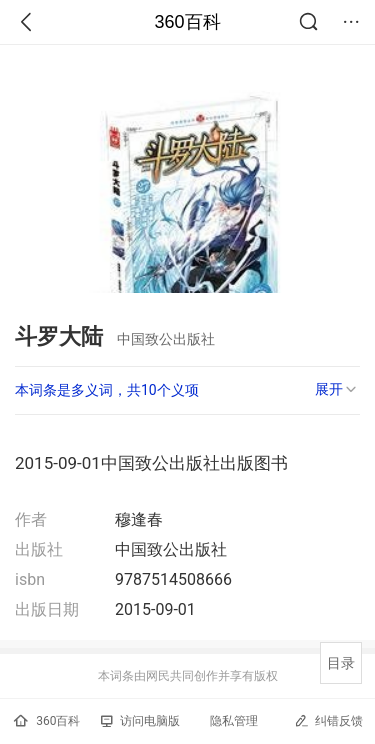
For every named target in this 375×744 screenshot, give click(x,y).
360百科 (187, 22)
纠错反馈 (328, 720)
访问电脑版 (140, 721)
